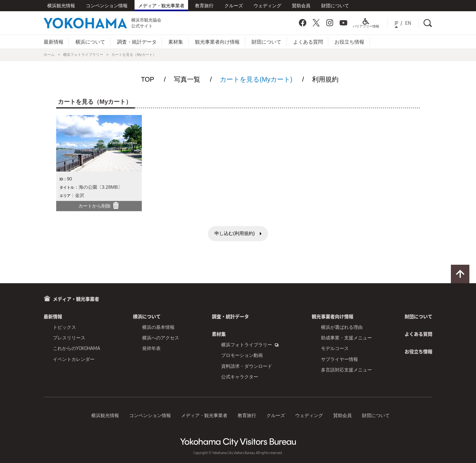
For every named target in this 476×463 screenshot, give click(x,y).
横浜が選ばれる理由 (342, 327)
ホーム (49, 55)
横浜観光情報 (61, 5)
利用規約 (325, 79)
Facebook (302, 23)
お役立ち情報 (349, 41)
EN (408, 23)
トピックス (64, 327)
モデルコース (335, 348)
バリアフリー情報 (366, 24)
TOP (147, 79)
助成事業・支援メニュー (346, 338)
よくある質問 (308, 41)
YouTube (343, 23)
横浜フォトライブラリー (83, 55)
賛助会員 (301, 5)
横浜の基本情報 (158, 327)
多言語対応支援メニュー (346, 370)
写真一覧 (187, 79)
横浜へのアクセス (161, 338)
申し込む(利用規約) (235, 233)
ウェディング (267, 5)
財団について (335, 5)
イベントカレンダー (74, 359)
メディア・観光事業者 (161, 5)
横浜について (90, 41)
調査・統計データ (137, 41)
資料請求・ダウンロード (247, 366)
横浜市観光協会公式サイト (102, 23)
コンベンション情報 (107, 5)
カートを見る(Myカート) (256, 79)
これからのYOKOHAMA (77, 348)
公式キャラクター (240, 377)
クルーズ (234, 5)
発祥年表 (151, 348)
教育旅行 (204, 5)
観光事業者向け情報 (217, 41)
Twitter (316, 23)
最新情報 (54, 41)
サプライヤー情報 (339, 359)
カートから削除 (99, 205)
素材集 (176, 41)
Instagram (330, 23)
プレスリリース (69, 338)
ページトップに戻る (460, 274)
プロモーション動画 (242, 355)
